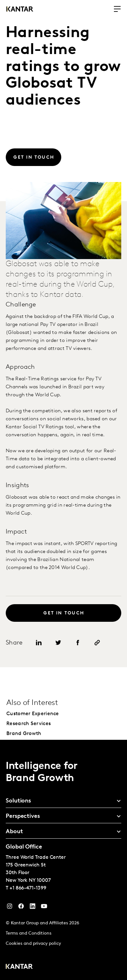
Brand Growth (24, 734)
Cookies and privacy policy (33, 944)
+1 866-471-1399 (28, 888)
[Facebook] (21, 908)
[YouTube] (33, 908)
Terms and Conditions (29, 933)
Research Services (29, 724)
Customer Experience (33, 714)
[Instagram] (10, 908)
